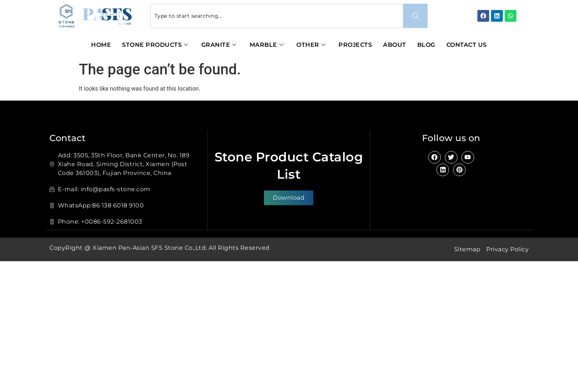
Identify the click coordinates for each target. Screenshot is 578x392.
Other (312, 45)
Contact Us (467, 45)
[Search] (415, 16)
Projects (355, 45)
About (395, 45)
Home (101, 45)
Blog (426, 45)
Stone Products (156, 45)
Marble (268, 45)
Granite (220, 45)
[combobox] (277, 16)
